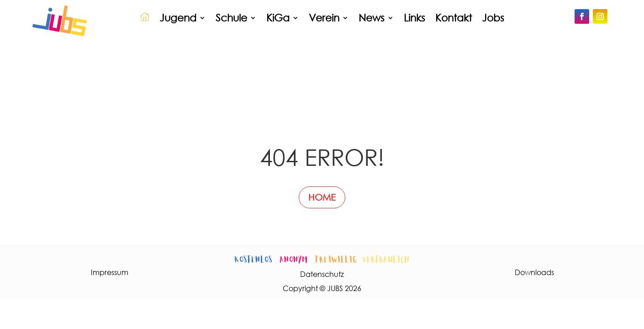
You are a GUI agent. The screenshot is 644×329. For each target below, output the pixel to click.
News (372, 18)
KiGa (278, 18)
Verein (324, 18)
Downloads (534, 272)
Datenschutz (322, 274)
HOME (322, 197)
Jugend (178, 18)
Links (414, 18)
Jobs (493, 18)
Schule (231, 18)
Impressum (110, 272)
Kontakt (454, 18)
